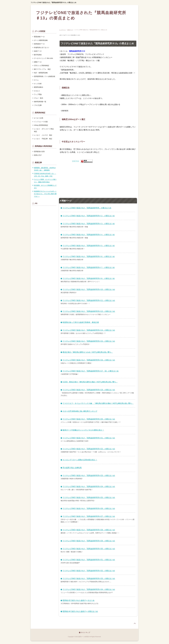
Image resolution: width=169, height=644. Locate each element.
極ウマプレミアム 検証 (42, 69)
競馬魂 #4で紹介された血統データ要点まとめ (80, 611)
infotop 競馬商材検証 (41, 125)
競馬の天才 (38, 155)
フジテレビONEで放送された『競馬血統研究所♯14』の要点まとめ (89, 330)
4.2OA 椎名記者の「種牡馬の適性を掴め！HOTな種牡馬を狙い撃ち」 (90, 382)
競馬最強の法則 (39, 151)
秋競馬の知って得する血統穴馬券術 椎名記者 (81, 322)
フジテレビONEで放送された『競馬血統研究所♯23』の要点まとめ (89, 476)
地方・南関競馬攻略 (41, 73)
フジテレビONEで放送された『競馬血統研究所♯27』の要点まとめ (89, 516)
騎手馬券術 (38, 55)
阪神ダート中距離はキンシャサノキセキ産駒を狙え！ (83, 430)
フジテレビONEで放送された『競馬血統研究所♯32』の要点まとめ (89, 571)
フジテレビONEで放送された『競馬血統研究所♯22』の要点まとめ (89, 449)
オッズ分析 (38, 84)
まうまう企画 (39, 118)
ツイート (76, 161)
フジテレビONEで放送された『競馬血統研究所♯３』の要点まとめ (89, 224)
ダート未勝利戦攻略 (41, 40)
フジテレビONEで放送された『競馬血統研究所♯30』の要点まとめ (89, 549)
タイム (36, 80)
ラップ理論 (38, 94)
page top (135, 623)
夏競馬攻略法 (39, 87)
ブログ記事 (38, 105)
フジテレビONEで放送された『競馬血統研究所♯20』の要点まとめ (89, 419)
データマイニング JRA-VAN (43, 58)
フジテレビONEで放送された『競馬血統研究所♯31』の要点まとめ (89, 560)
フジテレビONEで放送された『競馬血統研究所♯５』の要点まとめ (89, 246)
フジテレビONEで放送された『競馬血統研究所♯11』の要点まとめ (89, 300)
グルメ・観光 (39, 98)
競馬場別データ (39, 44)
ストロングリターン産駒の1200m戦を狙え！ (80, 460)
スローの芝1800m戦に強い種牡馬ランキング (80, 411)
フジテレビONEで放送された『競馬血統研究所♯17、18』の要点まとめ (91, 371)
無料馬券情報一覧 (40, 102)
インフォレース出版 (41, 122)
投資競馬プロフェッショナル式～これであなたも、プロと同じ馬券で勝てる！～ (45, 194)
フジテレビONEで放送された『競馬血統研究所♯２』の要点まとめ (89, 216)
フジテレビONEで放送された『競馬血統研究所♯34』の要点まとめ (89, 589)
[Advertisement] (98, 179)
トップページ (62, 30)
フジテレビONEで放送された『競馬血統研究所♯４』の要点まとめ (89, 235)
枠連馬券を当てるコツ (42, 48)
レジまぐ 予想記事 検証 (43, 139)
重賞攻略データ (39, 37)
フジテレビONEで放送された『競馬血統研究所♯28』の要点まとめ (89, 530)
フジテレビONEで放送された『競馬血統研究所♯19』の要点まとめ (89, 390)
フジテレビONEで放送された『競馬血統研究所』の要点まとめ (87, 208)
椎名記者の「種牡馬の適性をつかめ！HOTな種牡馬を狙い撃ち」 (88, 352)
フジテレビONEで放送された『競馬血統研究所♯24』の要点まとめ (89, 487)
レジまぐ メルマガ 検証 (43, 135)
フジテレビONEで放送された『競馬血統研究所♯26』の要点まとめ (89, 509)
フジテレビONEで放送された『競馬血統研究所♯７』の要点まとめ (89, 267)
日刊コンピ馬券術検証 (42, 66)
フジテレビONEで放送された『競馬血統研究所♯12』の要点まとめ (89, 311)
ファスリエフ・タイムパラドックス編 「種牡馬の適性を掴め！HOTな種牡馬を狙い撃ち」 (98, 403)
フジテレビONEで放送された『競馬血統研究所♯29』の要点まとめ (89, 541)
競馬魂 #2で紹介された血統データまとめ (78, 600)
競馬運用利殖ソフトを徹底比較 (45, 76)
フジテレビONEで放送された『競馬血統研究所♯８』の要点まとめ (89, 278)
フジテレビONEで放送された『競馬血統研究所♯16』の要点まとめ (89, 360)
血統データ (70, 30)
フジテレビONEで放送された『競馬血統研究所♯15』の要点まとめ (89, 341)
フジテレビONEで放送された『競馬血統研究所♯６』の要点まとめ (89, 256)
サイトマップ (86, 632)
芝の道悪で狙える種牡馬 (72, 468)
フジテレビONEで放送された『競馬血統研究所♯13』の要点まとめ (53, 2)
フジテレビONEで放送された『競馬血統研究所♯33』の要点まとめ (89, 579)
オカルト (37, 91)
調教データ (38, 62)
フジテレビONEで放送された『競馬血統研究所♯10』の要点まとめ (89, 289)
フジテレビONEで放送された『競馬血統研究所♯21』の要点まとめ (89, 438)
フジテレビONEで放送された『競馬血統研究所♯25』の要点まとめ (89, 498)
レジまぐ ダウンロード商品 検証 (45, 130)
